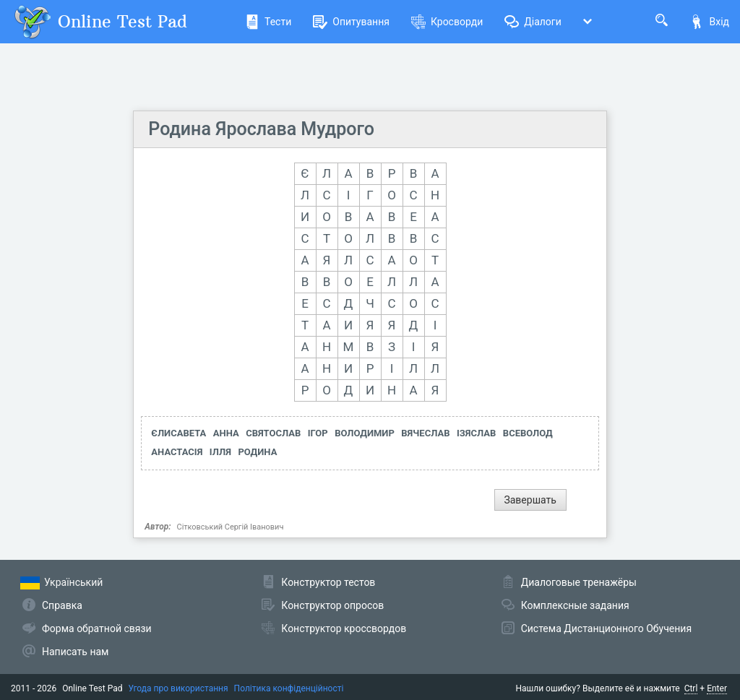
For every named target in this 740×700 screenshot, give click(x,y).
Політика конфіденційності (289, 688)
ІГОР (318, 433)
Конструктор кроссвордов (344, 628)
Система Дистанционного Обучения (606, 628)
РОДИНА (257, 452)
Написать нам (75, 652)
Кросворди (447, 22)
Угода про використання (178, 688)
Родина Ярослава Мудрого (261, 129)
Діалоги (533, 22)
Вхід (709, 22)
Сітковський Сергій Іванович (231, 527)
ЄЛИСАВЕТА (178, 433)
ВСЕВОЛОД (528, 433)
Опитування (351, 22)
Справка (62, 605)
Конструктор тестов (328, 582)
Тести (268, 22)
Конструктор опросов (332, 605)
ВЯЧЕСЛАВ (425, 433)
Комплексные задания (575, 605)
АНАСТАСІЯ (177, 452)
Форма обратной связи (97, 628)
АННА (226, 433)
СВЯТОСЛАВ (273, 433)
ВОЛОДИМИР (365, 433)
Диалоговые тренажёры (579, 582)
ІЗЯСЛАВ (476, 433)
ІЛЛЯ (220, 452)
